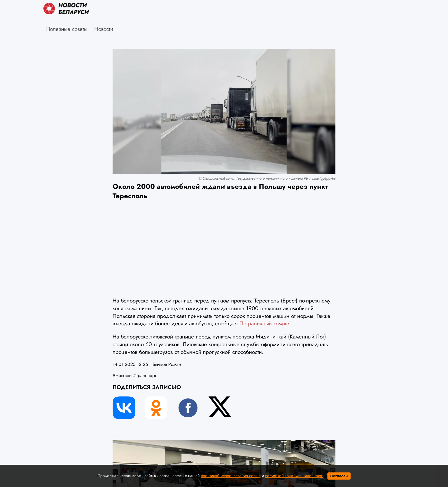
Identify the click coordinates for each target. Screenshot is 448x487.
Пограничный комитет (265, 323)
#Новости (122, 375)
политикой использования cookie (231, 476)
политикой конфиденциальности (294, 476)
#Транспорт (145, 375)
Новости (104, 29)
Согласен (339, 476)
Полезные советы (67, 29)
